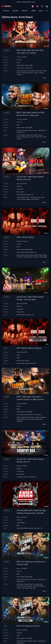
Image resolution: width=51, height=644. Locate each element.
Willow (34, 11)
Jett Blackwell (35, 199)
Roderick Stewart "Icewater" (31, 257)
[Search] (42, 6)
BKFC (18, 62)
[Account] (47, 6)
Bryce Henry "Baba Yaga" (36, 137)
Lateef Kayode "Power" (23, 197)
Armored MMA (21, 523)
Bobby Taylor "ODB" (32, 73)
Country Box (20, 189)
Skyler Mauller (35, 419)
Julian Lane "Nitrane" (32, 135)
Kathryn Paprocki (22, 417)
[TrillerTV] (7, 6)
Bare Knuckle (20, 65)
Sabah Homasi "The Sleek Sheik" (34, 584)
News (41, 11)
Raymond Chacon (35, 197)
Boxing (27, 65)
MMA (31, 65)
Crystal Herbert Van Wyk (24, 419)
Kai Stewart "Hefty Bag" (29, 588)
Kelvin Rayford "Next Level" (35, 71)
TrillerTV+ (25, 11)
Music (23, 192)
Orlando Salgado (26, 199)
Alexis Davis (20, 584)
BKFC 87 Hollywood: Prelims (28, 626)
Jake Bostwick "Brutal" (32, 255)
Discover (6, 11)
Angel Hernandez (22, 71)
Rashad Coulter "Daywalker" (25, 586)
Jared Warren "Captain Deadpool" (36, 417)
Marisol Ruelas (21, 255)
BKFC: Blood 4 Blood (25, 237)
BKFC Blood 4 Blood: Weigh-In (29, 348)
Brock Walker (43, 257)
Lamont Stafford (21, 135)
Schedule (15, 11)
